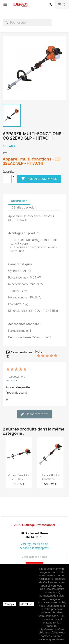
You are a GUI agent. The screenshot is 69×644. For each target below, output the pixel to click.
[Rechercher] (27, 23)
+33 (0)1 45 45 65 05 (34, 544)
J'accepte (9, 604)
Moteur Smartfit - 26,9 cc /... (19, 477)
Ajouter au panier (39, 179)
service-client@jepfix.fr (34, 548)
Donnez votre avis (34, 414)
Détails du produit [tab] (24, 207)
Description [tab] (19, 201)
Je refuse (27, 604)
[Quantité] (7, 179)
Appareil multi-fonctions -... (50, 477)
